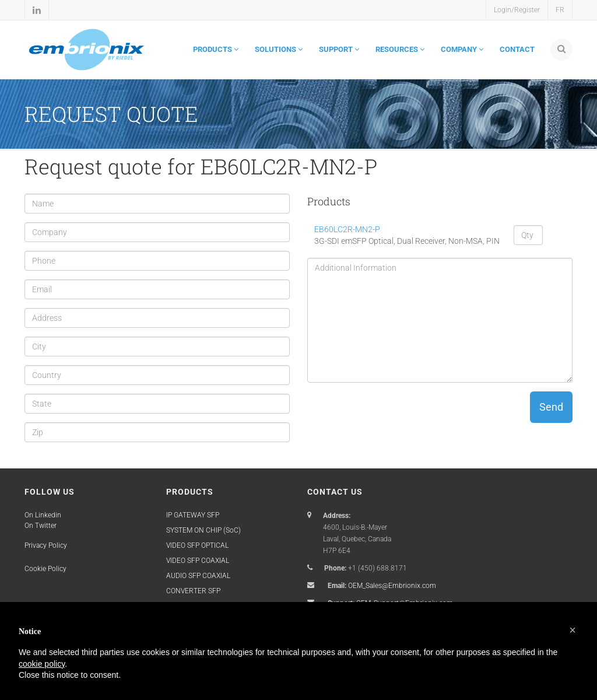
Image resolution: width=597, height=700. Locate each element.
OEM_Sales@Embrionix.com (392, 586)
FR (560, 10)
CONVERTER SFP (193, 591)
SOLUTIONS (279, 49)
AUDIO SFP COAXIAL (198, 576)
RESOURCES (400, 49)
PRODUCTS (216, 49)
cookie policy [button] (42, 664)
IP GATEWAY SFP (193, 515)
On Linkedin (43, 515)
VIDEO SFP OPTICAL (197, 545)
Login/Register (517, 10)
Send (551, 407)
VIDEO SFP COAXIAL (198, 561)
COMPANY (462, 49)
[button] (573, 630)
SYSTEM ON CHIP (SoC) (203, 530)
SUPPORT (339, 49)
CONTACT (517, 49)
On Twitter (41, 526)
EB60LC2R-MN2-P (347, 229)
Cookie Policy (45, 569)
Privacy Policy (46, 545)
